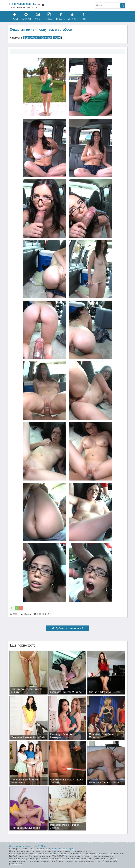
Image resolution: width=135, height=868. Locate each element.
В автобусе (30, 38)
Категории (26, 16)
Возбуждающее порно (63, 849)
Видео (49, 16)
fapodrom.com (25, 5)
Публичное (45, 38)
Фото (38, 16)
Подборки (61, 16)
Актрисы (72, 16)
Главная (15, 16)
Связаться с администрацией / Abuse (28, 846)
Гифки (84, 16)
